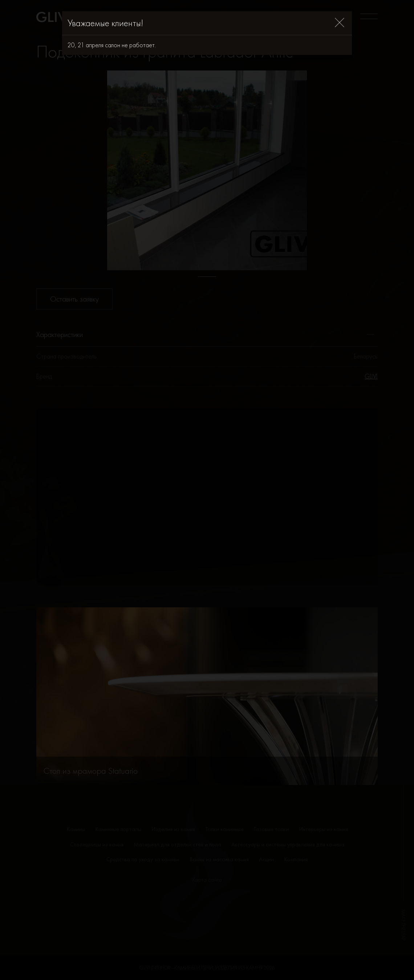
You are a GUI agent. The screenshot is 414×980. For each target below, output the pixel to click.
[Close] (340, 23)
